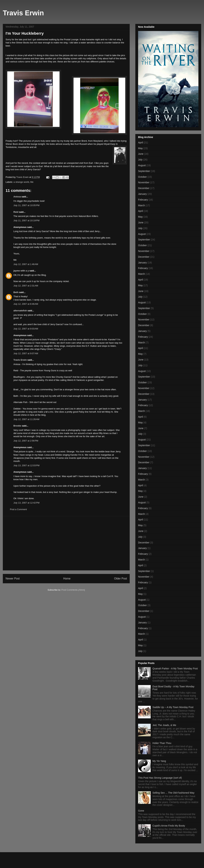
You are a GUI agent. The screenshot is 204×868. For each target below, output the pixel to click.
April (141, 143)
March (141, 205)
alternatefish (20, 311)
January (142, 194)
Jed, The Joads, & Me (164, 725)
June (141, 154)
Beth (16, 292)
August (142, 165)
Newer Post (13, 579)
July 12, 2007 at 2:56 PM (26, 441)
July (140, 160)
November (144, 182)
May (140, 148)
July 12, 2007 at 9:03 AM (26, 329)
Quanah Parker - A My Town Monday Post (175, 669)
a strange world (21, 182)
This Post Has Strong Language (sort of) (160, 778)
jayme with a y (21, 271)
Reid (16, 212)
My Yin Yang (159, 761)
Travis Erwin (23, 13)
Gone (141, 811)
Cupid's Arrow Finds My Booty (169, 826)
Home (67, 579)
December (144, 188)
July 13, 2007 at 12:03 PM (26, 465)
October (142, 177)
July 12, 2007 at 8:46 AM (26, 304)
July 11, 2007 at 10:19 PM (26, 220)
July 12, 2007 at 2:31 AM (26, 286)
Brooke (17, 426)
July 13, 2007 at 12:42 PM (26, 503)
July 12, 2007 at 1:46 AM (26, 264)
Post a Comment (18, 509)
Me (32, 182)
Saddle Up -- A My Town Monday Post (173, 707)
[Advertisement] (66, 543)
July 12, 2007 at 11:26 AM (26, 419)
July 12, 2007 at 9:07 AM (26, 353)
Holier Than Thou (162, 743)
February (143, 200)
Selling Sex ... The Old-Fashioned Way (173, 793)
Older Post (120, 579)
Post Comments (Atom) (73, 590)
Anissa (17, 197)
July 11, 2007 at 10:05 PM (26, 205)
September (144, 171)
